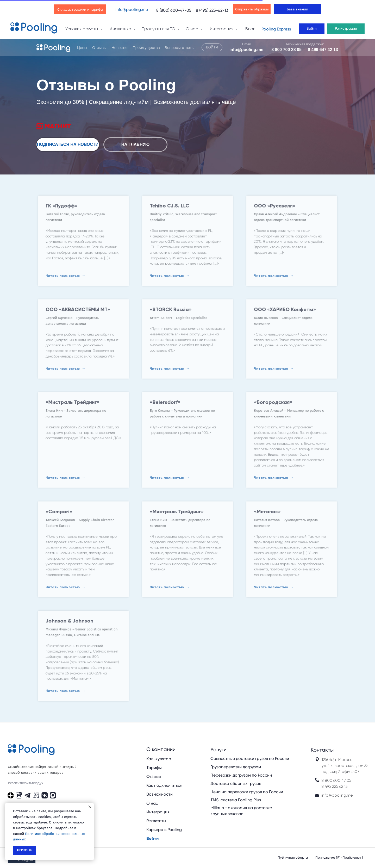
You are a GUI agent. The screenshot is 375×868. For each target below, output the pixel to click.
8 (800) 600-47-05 (174, 10)
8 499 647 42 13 (323, 50)
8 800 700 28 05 (286, 50)
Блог (250, 29)
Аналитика (121, 29)
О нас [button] (192, 29)
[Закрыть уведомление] (90, 807)
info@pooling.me (132, 10)
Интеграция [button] (222, 29)
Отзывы (99, 48)
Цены (82, 48)
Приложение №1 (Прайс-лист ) (339, 857)
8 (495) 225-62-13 (212, 10)
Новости (119, 48)
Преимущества (146, 48)
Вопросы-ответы (180, 48)
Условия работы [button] (82, 29)
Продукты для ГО (159, 29)
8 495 (326, 786)
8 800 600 (331, 780)
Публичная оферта (293, 857)
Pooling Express (276, 29)
